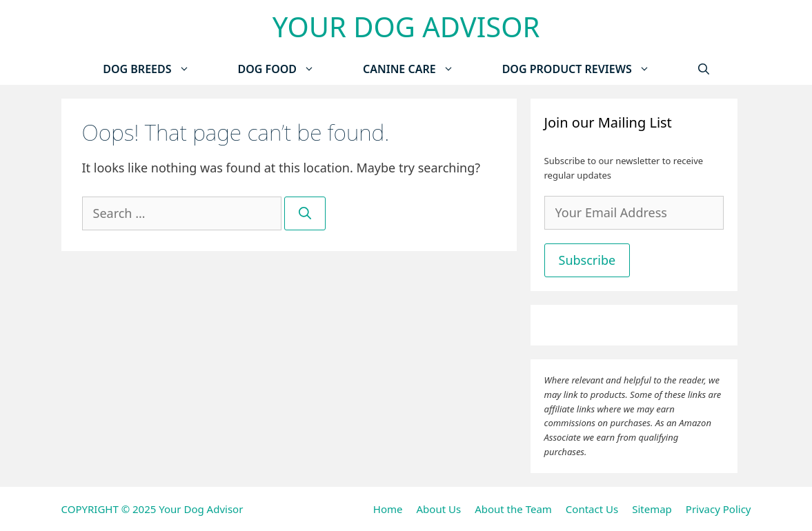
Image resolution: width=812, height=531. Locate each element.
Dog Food (289, 69)
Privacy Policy (719, 509)
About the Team (513, 509)
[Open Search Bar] (704, 69)
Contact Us (592, 509)
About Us (439, 509)
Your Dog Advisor (406, 27)
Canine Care (420, 69)
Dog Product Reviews (588, 69)
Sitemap (652, 509)
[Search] (305, 213)
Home (388, 509)
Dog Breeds (158, 69)
